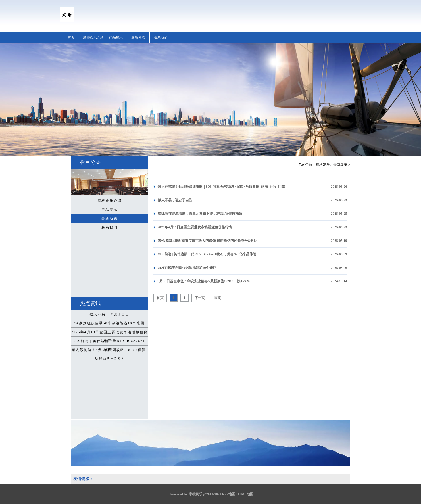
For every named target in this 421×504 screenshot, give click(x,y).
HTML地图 (245, 494)
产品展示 (116, 37)
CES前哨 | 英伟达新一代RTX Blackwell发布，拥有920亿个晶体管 (207, 254)
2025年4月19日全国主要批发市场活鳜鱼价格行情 (109, 333)
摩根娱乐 (323, 165)
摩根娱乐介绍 (93, 37)
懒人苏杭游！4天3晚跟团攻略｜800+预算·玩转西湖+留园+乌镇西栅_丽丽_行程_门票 (222, 187)
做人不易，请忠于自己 (109, 314)
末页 (218, 298)
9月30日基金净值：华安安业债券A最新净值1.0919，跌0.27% (204, 281)
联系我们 (161, 37)
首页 (71, 37)
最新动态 (138, 37)
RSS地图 (229, 494)
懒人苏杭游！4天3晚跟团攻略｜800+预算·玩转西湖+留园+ (109, 351)
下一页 (200, 298)
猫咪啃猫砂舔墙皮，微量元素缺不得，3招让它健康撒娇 (200, 214)
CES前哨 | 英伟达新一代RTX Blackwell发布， (109, 342)
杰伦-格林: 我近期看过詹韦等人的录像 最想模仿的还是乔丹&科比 (208, 241)
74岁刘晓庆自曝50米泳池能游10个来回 (109, 323)
